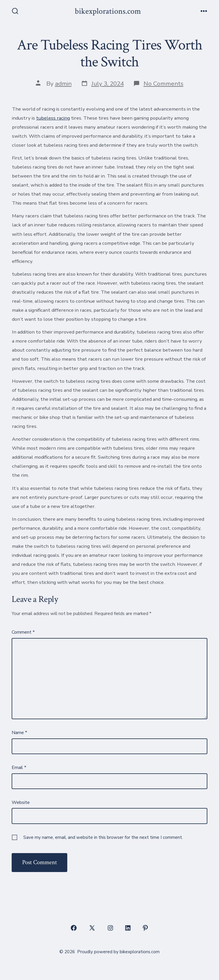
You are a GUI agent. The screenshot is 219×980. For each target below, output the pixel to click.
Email (19, 768)
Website (21, 802)
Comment (23, 632)
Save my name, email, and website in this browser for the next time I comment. (103, 837)
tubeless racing (53, 118)
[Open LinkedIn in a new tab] (128, 928)
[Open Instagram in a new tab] (110, 928)
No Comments (164, 84)
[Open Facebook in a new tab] (74, 928)
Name (19, 733)
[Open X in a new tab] (92, 928)
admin (63, 84)
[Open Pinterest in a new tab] (145, 928)
